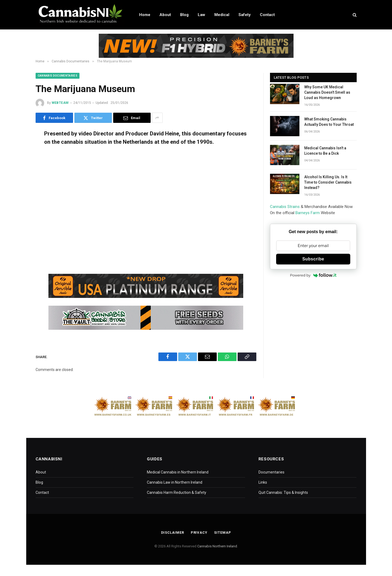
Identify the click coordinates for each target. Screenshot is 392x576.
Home (145, 15)
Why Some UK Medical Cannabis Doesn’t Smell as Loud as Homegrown (327, 92)
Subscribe (313, 259)
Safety (245, 15)
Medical (222, 15)
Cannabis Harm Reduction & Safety (177, 492)
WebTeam (60, 103)
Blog (184, 15)
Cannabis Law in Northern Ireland (175, 482)
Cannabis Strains (285, 207)
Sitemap (222, 533)
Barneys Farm (308, 213)
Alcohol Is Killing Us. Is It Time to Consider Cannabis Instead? (328, 182)
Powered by (313, 275)
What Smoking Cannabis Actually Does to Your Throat (329, 122)
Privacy (199, 533)
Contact (267, 15)
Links (263, 482)
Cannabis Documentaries (58, 76)
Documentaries (271, 472)
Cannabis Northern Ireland (217, 546)
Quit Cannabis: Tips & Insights (283, 492)
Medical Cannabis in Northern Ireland (178, 472)
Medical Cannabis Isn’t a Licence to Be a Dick (325, 151)
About (165, 15)
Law (201, 15)
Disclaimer (173, 533)
